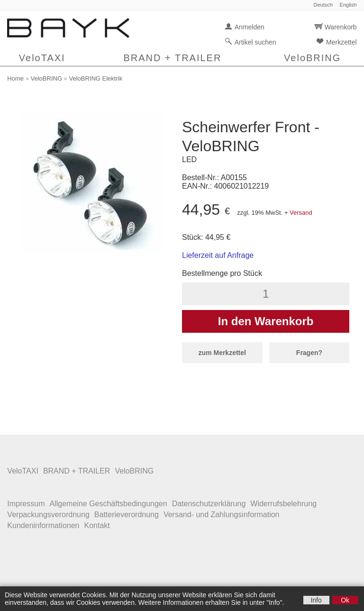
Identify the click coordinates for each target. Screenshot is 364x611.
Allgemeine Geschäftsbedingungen (108, 504)
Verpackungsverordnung (48, 515)
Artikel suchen (255, 42)
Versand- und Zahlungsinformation (222, 515)
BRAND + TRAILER (172, 58)
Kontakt (97, 525)
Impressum (26, 504)
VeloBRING (312, 58)
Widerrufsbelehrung (283, 504)
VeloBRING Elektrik (96, 78)
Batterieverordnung (127, 515)
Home (15, 78)
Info (316, 600)
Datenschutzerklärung (209, 504)
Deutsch (323, 5)
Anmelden (250, 27)
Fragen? (309, 353)
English (348, 5)
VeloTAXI (42, 58)
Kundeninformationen (43, 525)
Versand (301, 213)
